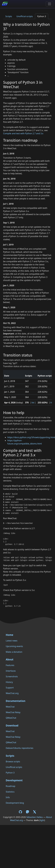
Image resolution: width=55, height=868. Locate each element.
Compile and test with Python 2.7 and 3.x (23, 133)
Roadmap (10, 786)
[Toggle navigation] (49, 4)
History (9, 682)
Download (12, 725)
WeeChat (10, 707)
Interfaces (11, 671)
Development (14, 780)
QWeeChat (11, 718)
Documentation (16, 701)
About (10, 659)
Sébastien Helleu (35, 817)
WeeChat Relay (13, 712)
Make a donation (14, 652)
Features (10, 665)
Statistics (10, 792)
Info (8, 797)
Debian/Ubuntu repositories (20, 748)
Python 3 (42, 16)
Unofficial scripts (25, 16)
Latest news (12, 641)
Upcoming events (14, 646)
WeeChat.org (12, 693)
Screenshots (12, 676)
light (42, 820)
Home (9, 635)
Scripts (9, 16)
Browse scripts (13, 762)
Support (10, 688)
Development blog (15, 803)
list (33, 403)
